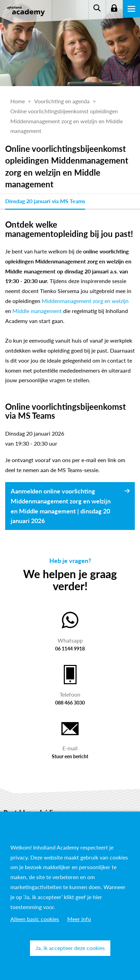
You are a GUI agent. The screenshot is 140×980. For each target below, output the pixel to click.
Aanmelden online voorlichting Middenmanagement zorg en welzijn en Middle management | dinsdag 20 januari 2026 (61, 506)
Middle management (37, 311)
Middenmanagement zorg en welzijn (85, 301)
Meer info (79, 919)
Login (114, 9)
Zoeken (97, 9)
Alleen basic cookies (35, 919)
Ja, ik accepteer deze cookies (70, 948)
